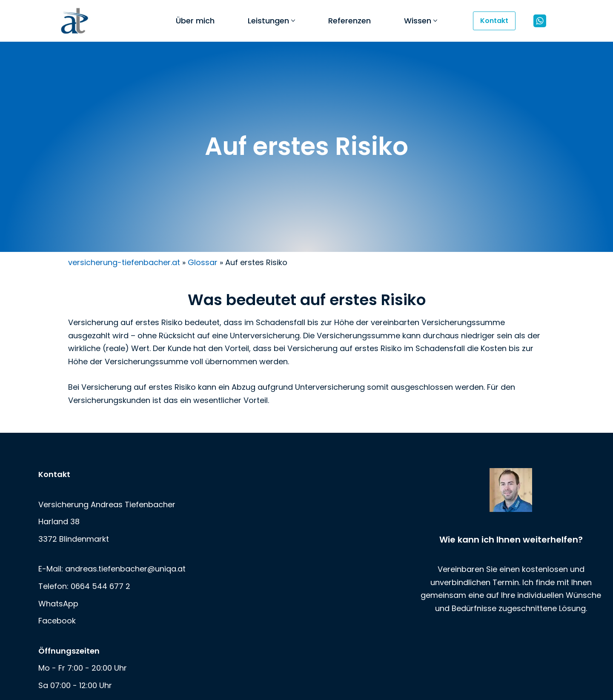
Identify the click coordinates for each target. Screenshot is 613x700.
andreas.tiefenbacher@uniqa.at (125, 569)
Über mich (195, 21)
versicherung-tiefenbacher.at (124, 262)
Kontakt (494, 21)
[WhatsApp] (540, 21)
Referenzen (349, 21)
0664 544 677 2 (100, 586)
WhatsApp (58, 603)
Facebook (57, 621)
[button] (293, 21)
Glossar (203, 262)
